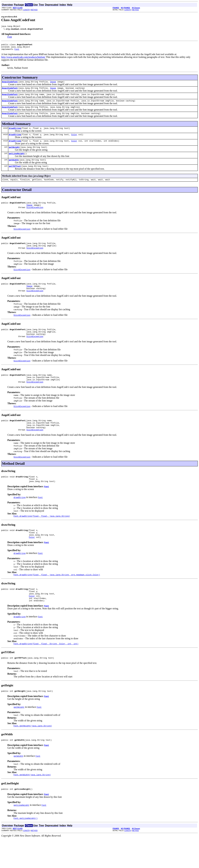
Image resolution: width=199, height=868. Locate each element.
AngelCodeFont (10, 84)
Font (10, 37)
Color (74, 140)
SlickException (35, 217)
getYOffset (15, 174)
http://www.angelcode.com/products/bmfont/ (23, 59)
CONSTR (26, 10)
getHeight (14, 154)
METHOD (34, 10)
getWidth (14, 167)
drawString (15, 133)
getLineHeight (17, 160)
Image (53, 84)
